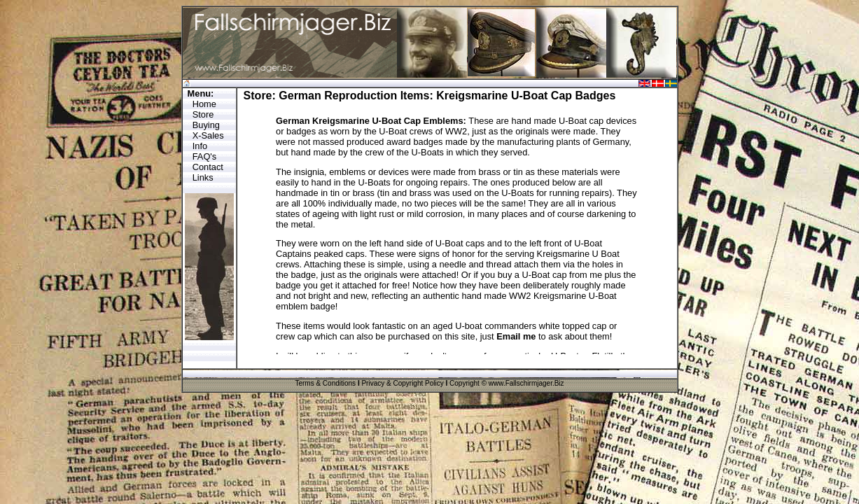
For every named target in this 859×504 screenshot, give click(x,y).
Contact (208, 167)
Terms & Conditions (325, 383)
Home (204, 104)
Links (203, 177)
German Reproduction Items (354, 96)
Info (200, 146)
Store (203, 114)
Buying (206, 125)
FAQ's (204, 156)
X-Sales (208, 135)
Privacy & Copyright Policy (402, 383)
